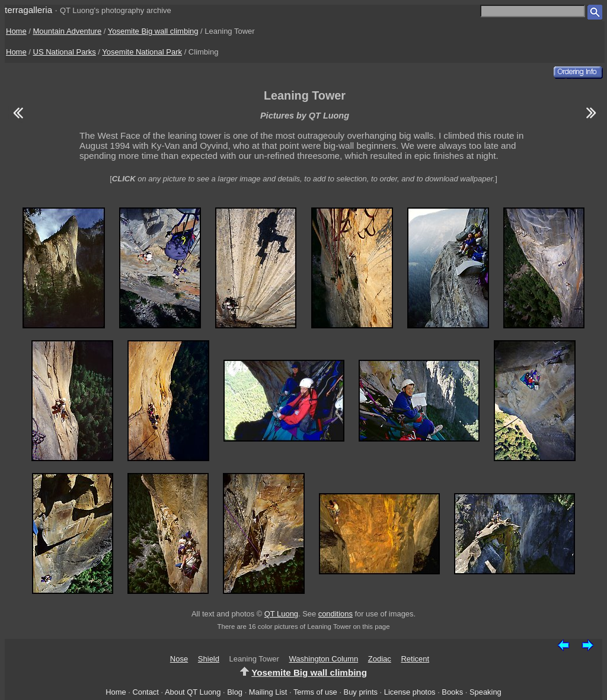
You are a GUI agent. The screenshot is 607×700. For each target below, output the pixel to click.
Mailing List (268, 692)
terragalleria (28, 10)
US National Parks (65, 52)
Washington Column (324, 659)
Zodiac (380, 659)
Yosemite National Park (142, 52)
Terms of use (315, 692)
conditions (336, 614)
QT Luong (281, 614)
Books (452, 692)
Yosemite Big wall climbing (153, 31)
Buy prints (361, 692)
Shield (209, 659)
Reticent (415, 659)
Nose (179, 659)
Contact (145, 692)
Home (16, 31)
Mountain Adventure (68, 31)
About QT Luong (193, 692)
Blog (235, 692)
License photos (410, 692)
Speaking (485, 692)
